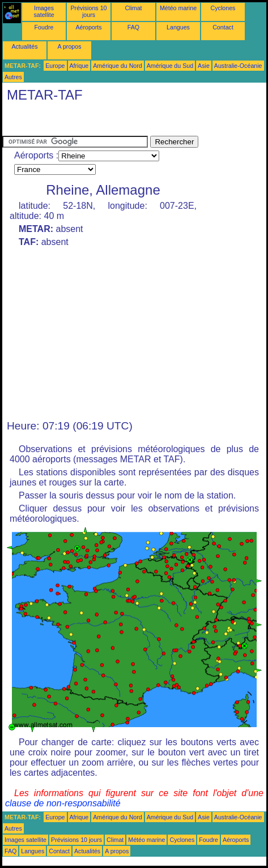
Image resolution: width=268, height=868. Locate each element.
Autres (13, 77)
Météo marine (178, 8)
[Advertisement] (93, 122)
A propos (69, 46)
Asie (204, 66)
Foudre (44, 27)
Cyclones (223, 8)
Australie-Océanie (238, 66)
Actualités (24, 46)
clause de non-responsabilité (63, 803)
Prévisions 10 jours (89, 11)
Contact (223, 27)
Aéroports (88, 27)
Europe (55, 66)
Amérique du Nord (117, 66)
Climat (133, 8)
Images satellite (44, 11)
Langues (178, 27)
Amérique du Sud (170, 66)
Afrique (79, 66)
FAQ (133, 27)
